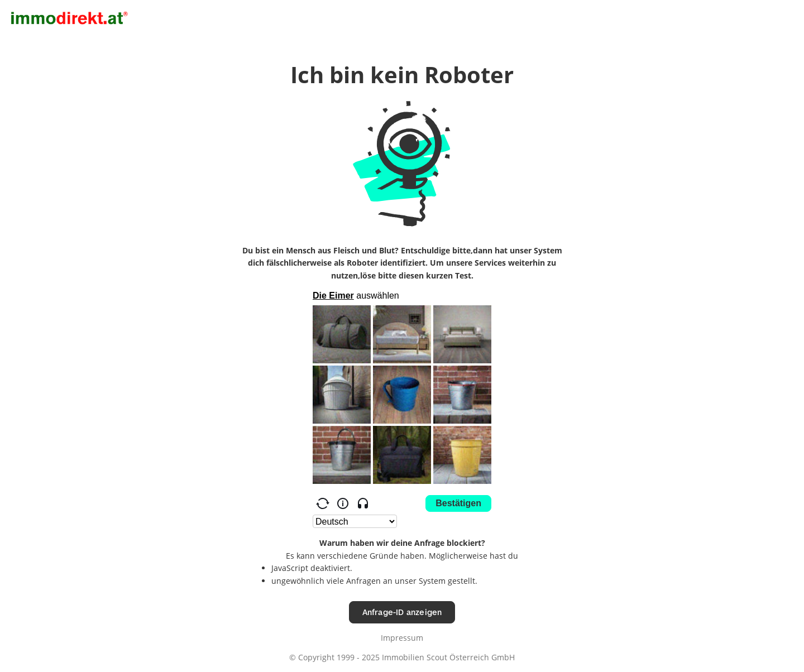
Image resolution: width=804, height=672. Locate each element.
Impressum (402, 638)
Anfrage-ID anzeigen (402, 612)
